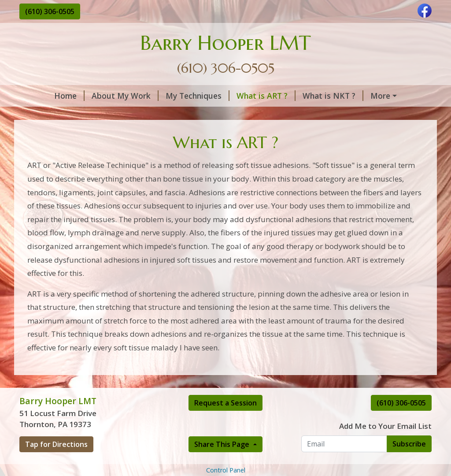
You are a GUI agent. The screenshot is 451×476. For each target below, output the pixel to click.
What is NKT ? (305, 96)
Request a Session (225, 440)
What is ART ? (238, 96)
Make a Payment (116, 133)
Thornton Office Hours (72, 115)
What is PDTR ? (375, 96)
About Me (371, 115)
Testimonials (153, 115)
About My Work (97, 96)
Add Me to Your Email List (385, 463)
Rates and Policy (223, 115)
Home (42, 96)
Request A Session (303, 115)
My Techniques (170, 96)
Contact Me (52, 133)
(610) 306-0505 (50, 11)
